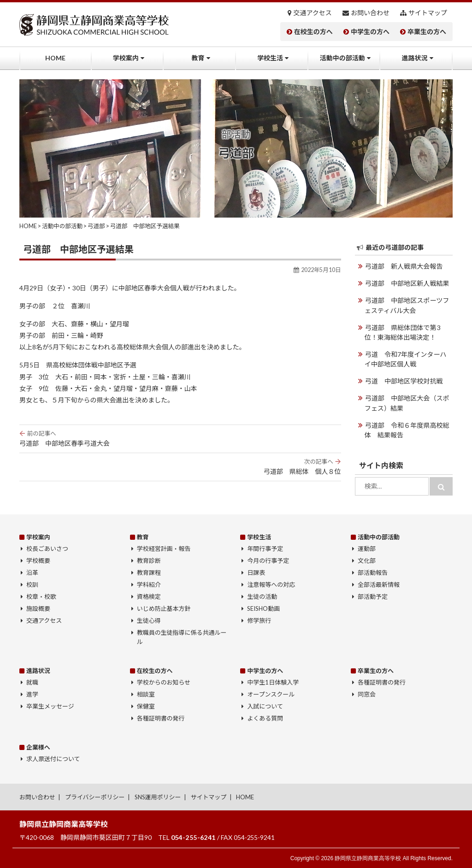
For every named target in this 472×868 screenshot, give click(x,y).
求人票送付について (53, 759)
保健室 (146, 706)
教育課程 (149, 573)
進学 (32, 694)
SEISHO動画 (263, 608)
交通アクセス (313, 13)
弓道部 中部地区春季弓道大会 (180, 438)
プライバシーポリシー (95, 797)
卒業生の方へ (427, 32)
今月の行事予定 (268, 561)
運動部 (367, 549)
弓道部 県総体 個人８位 (180, 466)
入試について (265, 706)
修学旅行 (259, 620)
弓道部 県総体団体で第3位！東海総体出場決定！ (409, 332)
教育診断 (149, 561)
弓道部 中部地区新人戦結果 (407, 283)
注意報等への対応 (271, 585)
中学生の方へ (370, 32)
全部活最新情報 (379, 585)
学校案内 (126, 58)
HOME (55, 58)
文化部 (367, 561)
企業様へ (38, 747)
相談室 (146, 694)
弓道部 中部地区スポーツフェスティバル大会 (407, 305)
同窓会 (367, 694)
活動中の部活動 (342, 58)
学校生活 (270, 58)
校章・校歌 (41, 596)
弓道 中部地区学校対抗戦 (404, 381)
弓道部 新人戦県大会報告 (404, 266)
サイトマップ (428, 13)
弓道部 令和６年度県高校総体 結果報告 (407, 429)
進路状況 (414, 58)
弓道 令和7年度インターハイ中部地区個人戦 (408, 359)
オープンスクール (271, 694)
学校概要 (38, 561)
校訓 (32, 585)
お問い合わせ (370, 13)
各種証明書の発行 (161, 718)
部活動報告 (373, 573)
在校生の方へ (313, 32)
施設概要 (38, 608)
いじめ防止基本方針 (164, 608)
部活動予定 (373, 596)
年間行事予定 (265, 549)
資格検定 (149, 596)
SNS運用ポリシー (158, 797)
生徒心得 (149, 620)
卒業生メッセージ (50, 706)
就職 (32, 682)
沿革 (32, 573)
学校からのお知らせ (164, 682)
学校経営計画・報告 (164, 549)
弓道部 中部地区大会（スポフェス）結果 (407, 402)
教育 (198, 58)
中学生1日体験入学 (273, 682)
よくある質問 (265, 718)
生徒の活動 (262, 596)
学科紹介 (149, 585)
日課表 (256, 573)
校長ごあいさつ (47, 549)
